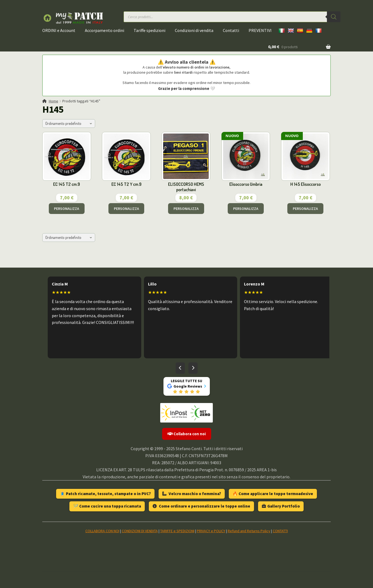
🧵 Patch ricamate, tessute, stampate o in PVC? (105, 494)
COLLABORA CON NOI (102, 531)
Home (54, 101)
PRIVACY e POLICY (211, 531)
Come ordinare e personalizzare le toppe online (201, 506)
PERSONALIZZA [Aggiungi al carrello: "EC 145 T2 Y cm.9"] (126, 209)
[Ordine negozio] (69, 124)
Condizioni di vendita (194, 30)
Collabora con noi (187, 434)
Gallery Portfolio (281, 506)
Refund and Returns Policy (249, 531)
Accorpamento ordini (104, 30)
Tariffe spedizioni (149, 30)
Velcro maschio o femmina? (192, 494)
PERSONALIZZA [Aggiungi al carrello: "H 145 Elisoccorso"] (305, 209)
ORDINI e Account (59, 30)
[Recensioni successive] (193, 368)
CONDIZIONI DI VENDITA (140, 531)
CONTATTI (280, 531)
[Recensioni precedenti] (180, 368)
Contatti (231, 30)
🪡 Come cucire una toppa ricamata (107, 506)
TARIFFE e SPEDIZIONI (177, 531)
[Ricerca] (334, 17)
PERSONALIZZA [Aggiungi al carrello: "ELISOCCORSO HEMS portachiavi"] (186, 209)
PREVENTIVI (260, 30)
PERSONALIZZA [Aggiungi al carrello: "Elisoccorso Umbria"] (246, 209)
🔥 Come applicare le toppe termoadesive (273, 494)
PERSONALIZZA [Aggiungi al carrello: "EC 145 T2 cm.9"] (67, 209)
